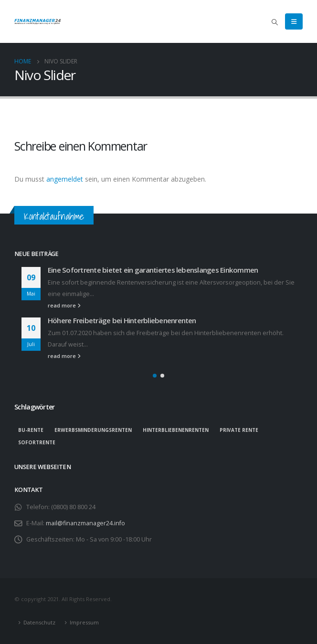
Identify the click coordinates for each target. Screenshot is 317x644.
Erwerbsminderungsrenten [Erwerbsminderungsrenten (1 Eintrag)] (93, 430)
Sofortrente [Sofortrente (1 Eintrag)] (37, 442)
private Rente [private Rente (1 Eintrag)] (239, 430)
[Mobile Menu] (294, 21)
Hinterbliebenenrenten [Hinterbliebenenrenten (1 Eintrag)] (176, 430)
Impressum (84, 622)
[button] (155, 376)
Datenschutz (39, 622)
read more (64, 305)
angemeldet (65, 179)
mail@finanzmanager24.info (85, 523)
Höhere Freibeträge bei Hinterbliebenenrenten (122, 320)
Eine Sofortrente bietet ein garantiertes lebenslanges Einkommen (153, 270)
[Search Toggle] (275, 22)
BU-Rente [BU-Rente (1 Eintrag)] (31, 430)
